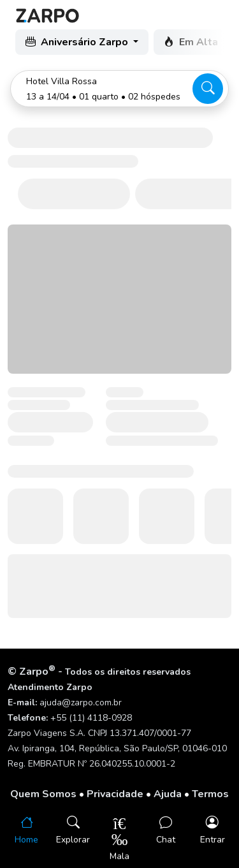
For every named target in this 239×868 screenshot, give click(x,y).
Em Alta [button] (192, 42)
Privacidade (115, 794)
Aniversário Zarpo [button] (78, 42)
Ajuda (168, 794)
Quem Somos (43, 794)
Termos (210, 794)
